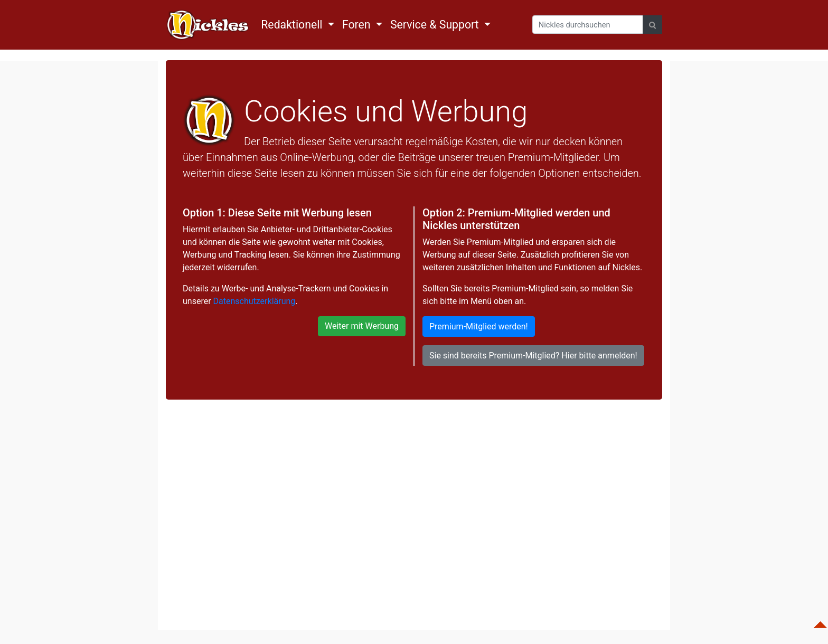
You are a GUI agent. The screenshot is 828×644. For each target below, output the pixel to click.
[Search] (588, 25)
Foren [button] (358, 25)
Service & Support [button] (436, 25)
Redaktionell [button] (293, 25)
